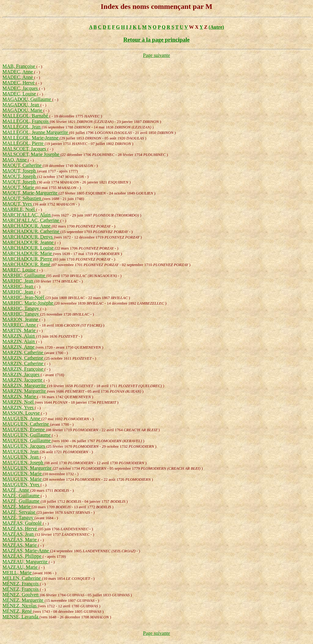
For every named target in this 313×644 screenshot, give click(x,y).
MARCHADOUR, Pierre (28, 259)
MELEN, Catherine (22, 578)
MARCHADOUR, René (27, 264)
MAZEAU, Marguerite (26, 562)
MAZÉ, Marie (17, 507)
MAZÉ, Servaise (20, 512)
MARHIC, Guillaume (24, 275)
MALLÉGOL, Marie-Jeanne (31, 138)
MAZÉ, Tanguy (18, 518)
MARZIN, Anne (19, 347)
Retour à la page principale (157, 40)
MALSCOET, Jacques (25, 149)
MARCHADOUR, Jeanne (29, 242)
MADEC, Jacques (21, 88)
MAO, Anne (15, 160)
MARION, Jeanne (21, 319)
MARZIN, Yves (19, 407)
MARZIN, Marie (20, 396)
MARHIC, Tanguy (21, 308)
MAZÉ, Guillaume (22, 496)
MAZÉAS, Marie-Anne (26, 551)
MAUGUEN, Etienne (24, 429)
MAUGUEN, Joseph (23, 463)
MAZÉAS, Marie (20, 540)
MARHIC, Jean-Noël (24, 297)
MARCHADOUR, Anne (27, 226)
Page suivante (156, 55)
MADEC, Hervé (19, 83)
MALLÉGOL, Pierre (24, 143)
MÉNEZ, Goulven (21, 595)
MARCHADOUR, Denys (28, 237)
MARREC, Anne (20, 325)
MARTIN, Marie (20, 330)
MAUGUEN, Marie (23, 474)
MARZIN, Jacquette (23, 380)
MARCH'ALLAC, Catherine (31, 220)
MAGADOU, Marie (23, 110)
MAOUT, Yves (18, 204)
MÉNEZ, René (18, 611)
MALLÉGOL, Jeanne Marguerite (36, 132)
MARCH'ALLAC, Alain (27, 215)
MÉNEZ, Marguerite (24, 600)
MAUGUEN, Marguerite (28, 468)
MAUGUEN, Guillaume (27, 435)
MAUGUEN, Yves (21, 485)
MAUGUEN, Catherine (26, 424)
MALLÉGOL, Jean (22, 127)
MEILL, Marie (18, 573)
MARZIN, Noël (19, 402)
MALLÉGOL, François (26, 121)
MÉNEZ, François (21, 584)
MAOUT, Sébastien (22, 198)
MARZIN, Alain (19, 336)
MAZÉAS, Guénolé (23, 523)
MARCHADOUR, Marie (28, 253)
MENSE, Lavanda (21, 617)
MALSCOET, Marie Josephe (31, 154)
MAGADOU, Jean (21, 105)
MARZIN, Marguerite (25, 385)
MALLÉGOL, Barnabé (26, 116)
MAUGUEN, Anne (22, 418)
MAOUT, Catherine (23, 165)
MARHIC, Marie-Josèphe (28, 303)
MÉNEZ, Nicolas (20, 606)
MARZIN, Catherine (23, 352)
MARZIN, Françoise (23, 369)
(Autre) (216, 27)
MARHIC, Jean (18, 281)
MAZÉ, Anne (16, 490)
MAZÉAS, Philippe (22, 556)
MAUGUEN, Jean (21, 452)
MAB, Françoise (19, 66)
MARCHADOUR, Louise (29, 248)
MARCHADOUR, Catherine (31, 231)
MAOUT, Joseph (20, 171)
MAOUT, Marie (19, 187)
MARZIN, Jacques (22, 374)
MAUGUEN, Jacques (24, 446)
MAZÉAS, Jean (19, 534)
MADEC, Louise (20, 94)
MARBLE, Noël (19, 209)
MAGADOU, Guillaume (27, 99)
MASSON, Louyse (22, 413)
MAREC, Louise (20, 270)
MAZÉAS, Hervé (20, 529)
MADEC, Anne (18, 72)
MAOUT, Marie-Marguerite (31, 193)
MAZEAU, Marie (21, 567)
